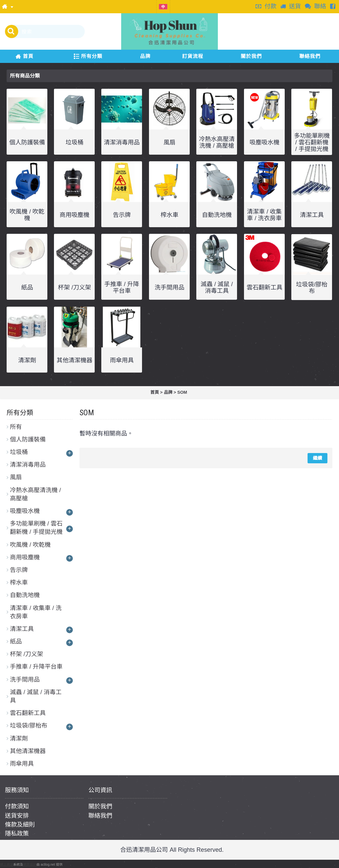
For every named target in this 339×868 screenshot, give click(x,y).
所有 (16, 427)
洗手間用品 (169, 287)
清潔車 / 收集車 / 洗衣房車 (264, 215)
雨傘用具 (122, 360)
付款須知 (17, 806)
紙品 (27, 287)
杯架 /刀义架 (74, 287)
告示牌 (122, 215)
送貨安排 (17, 816)
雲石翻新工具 (265, 287)
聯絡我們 (100, 816)
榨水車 (169, 215)
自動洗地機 (217, 215)
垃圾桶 (74, 142)
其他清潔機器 (74, 360)
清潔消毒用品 (122, 142)
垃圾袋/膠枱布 (312, 288)
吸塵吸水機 (265, 142)
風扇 (169, 142)
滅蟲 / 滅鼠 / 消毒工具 (217, 287)
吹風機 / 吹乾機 (27, 215)
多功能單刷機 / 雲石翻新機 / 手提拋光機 (312, 142)
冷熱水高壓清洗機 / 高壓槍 (217, 142)
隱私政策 (17, 834)
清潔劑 (27, 360)
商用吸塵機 (74, 215)
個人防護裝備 (27, 142)
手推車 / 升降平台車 (122, 287)
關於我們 (100, 806)
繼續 (317, 458)
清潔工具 (312, 215)
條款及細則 (20, 825)
